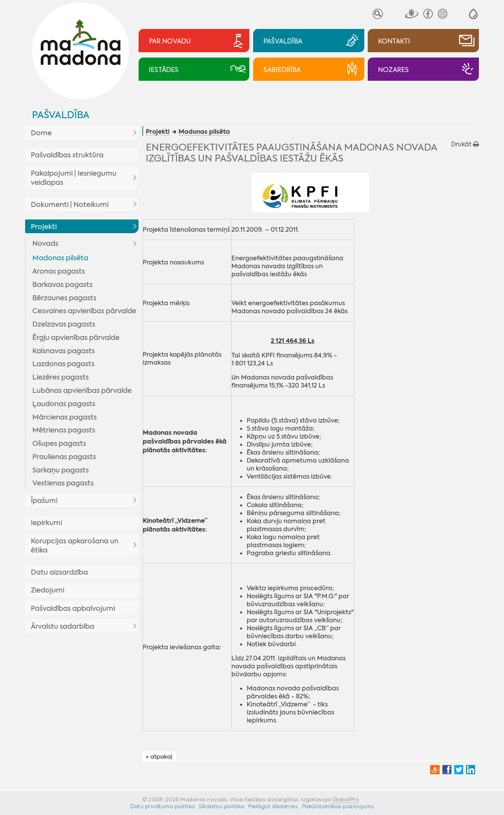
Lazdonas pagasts (63, 364)
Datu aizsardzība (59, 572)
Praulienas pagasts (64, 457)
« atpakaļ (159, 757)
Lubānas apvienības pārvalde (82, 391)
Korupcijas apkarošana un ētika (75, 546)
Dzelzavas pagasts (64, 324)
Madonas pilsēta (60, 258)
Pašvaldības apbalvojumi (73, 608)
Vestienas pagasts (63, 483)
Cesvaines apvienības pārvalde (84, 311)
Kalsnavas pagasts (64, 351)
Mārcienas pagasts (65, 417)
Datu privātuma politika (163, 806)
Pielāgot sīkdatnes (273, 806)
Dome (41, 133)
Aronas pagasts (59, 271)
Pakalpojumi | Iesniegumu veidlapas (74, 178)
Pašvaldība (61, 115)
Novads (45, 243)
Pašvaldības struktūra (67, 155)
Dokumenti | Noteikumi (70, 205)
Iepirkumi (46, 523)
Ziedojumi (48, 590)
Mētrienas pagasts (64, 430)
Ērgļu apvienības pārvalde (76, 338)
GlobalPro (346, 799)
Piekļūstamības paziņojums (338, 806)
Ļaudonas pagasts (64, 404)
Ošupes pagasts (59, 444)
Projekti (44, 227)
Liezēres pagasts (61, 377)
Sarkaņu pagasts (61, 470)
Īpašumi (44, 501)
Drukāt (465, 144)
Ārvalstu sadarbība (63, 626)
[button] (473, 14)
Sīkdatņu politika (222, 806)
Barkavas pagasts (62, 285)
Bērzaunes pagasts (64, 298)
